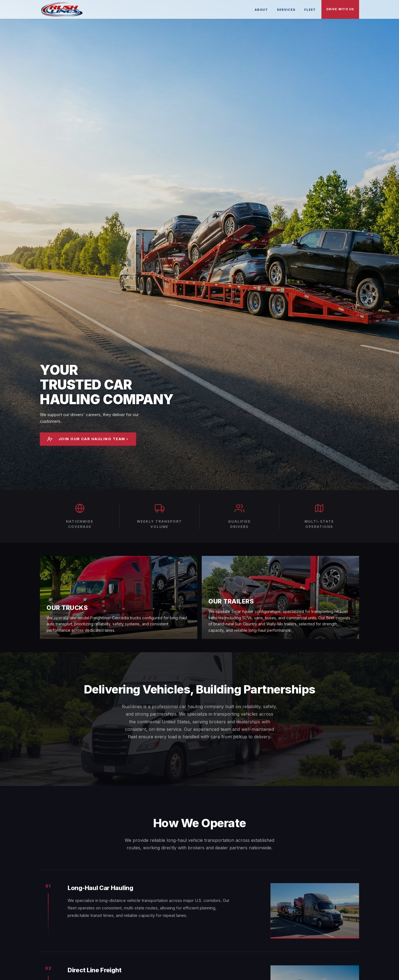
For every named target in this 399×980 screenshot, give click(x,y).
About (261, 10)
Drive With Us (340, 9)
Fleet (310, 10)
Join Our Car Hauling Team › (88, 439)
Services (286, 10)
